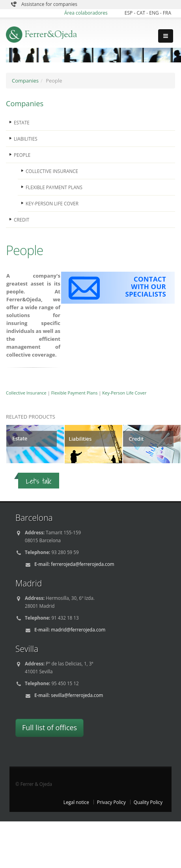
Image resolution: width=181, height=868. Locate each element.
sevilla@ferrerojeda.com (77, 695)
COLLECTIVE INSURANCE (52, 171)
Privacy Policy (111, 802)
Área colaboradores (86, 13)
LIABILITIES (26, 139)
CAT (141, 13)
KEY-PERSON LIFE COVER (52, 203)
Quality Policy (148, 802)
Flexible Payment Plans (75, 393)
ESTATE (22, 122)
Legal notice (76, 802)
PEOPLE (22, 155)
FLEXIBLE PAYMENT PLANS (54, 187)
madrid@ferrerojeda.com (78, 629)
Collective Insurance (26, 393)
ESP (129, 13)
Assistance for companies (49, 4)
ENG (155, 13)
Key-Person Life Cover (124, 393)
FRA (167, 13)
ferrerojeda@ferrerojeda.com (82, 564)
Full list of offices (49, 727)
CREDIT (21, 220)
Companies (25, 81)
